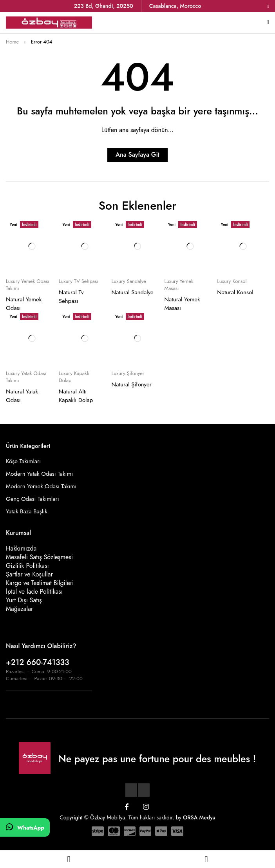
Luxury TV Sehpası (79, 281)
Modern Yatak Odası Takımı (39, 474)
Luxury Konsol (232, 281)
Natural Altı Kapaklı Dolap (76, 396)
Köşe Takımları (23, 461)
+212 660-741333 (37, 662)
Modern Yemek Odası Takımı (41, 486)
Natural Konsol (235, 292)
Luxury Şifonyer (128, 373)
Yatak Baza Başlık (27, 511)
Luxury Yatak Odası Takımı (26, 377)
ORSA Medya (199, 817)
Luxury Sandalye (129, 281)
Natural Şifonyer (132, 384)
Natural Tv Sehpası (71, 297)
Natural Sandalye (133, 292)
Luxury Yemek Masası (179, 285)
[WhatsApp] (25, 827)
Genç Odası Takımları (33, 499)
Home (12, 42)
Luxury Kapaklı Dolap (74, 377)
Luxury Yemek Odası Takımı (28, 285)
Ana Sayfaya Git (137, 155)
